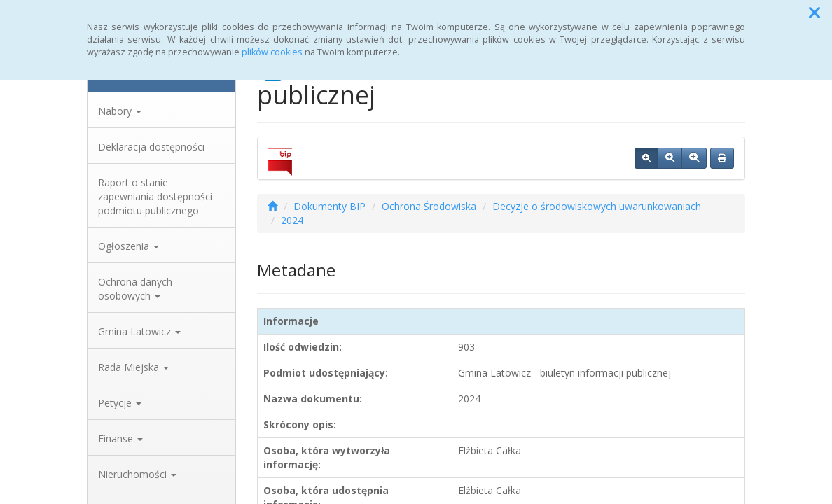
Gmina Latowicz (139, 331)
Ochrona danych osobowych (135, 289)
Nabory (120, 111)
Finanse (120, 439)
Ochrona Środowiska (429, 206)
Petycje (120, 403)
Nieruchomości (137, 474)
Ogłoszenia (129, 246)
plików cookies (272, 52)
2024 (292, 220)
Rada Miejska (133, 367)
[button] (814, 13)
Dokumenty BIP (330, 206)
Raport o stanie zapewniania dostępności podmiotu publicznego (155, 196)
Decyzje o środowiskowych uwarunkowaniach (597, 206)
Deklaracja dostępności (151, 147)
